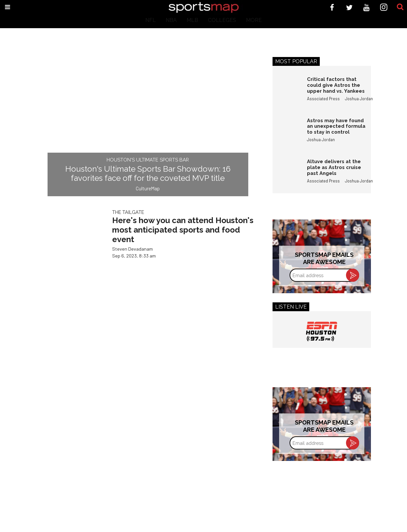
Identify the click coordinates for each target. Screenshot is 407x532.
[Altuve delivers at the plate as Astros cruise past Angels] (287, 173)
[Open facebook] (332, 7)
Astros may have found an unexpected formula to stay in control (336, 126)
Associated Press (323, 99)
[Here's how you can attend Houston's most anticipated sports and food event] (71, 244)
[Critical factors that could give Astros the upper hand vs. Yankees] (287, 90)
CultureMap (148, 188)
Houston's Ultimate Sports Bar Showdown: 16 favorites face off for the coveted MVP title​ (148, 174)
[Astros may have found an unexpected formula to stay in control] (287, 132)
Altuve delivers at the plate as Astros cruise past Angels (334, 167)
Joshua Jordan (359, 99)
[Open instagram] (384, 7)
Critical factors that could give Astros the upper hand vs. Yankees (336, 85)
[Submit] (400, 7)
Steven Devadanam (132, 249)
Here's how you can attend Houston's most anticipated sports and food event (183, 230)
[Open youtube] (366, 7)
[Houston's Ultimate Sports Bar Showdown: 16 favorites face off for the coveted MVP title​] (148, 122)
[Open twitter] (349, 7)
